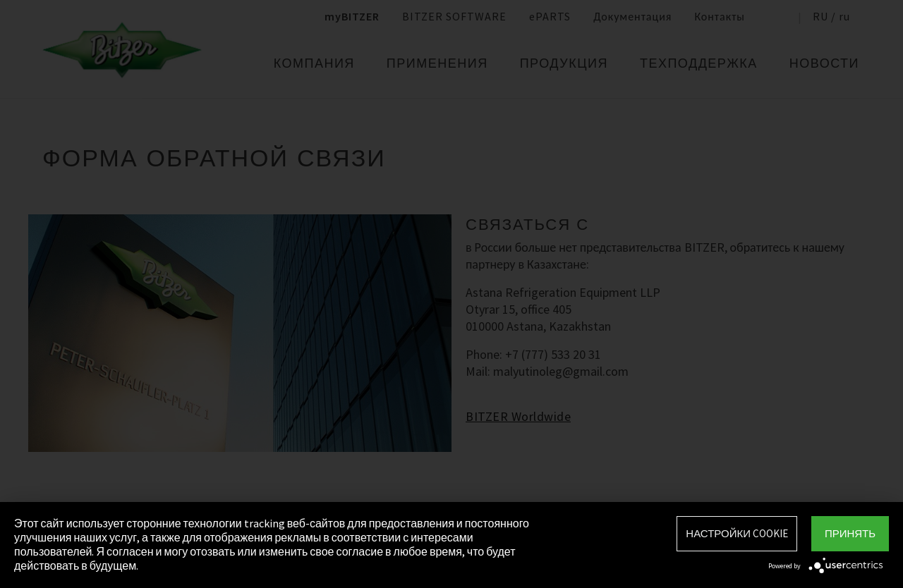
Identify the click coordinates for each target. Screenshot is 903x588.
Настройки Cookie (737, 533)
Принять (850, 533)
